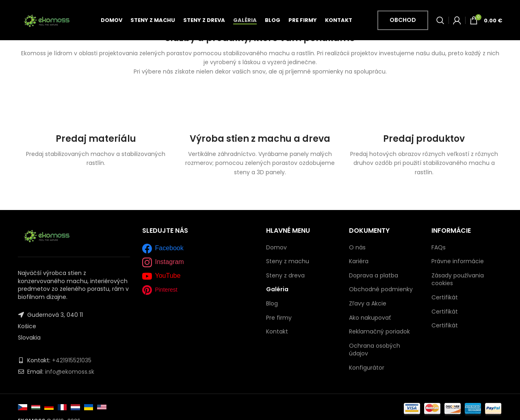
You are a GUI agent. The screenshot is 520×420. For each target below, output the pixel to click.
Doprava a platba (374, 275)
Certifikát (445, 297)
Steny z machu (288, 261)
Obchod (403, 21)
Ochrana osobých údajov (375, 350)
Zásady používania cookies (458, 279)
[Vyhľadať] (440, 22)
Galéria (277, 289)
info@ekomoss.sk (70, 372)
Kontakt (277, 332)
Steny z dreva (285, 276)
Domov (276, 248)
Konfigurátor (367, 368)
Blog (272, 304)
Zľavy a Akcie (368, 303)
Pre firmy (279, 318)
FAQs (439, 247)
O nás (357, 247)
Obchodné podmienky (381, 289)
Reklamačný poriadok (379, 331)
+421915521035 (72, 360)
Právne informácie (458, 261)
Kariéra (359, 261)
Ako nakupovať (370, 318)
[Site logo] (47, 21)
